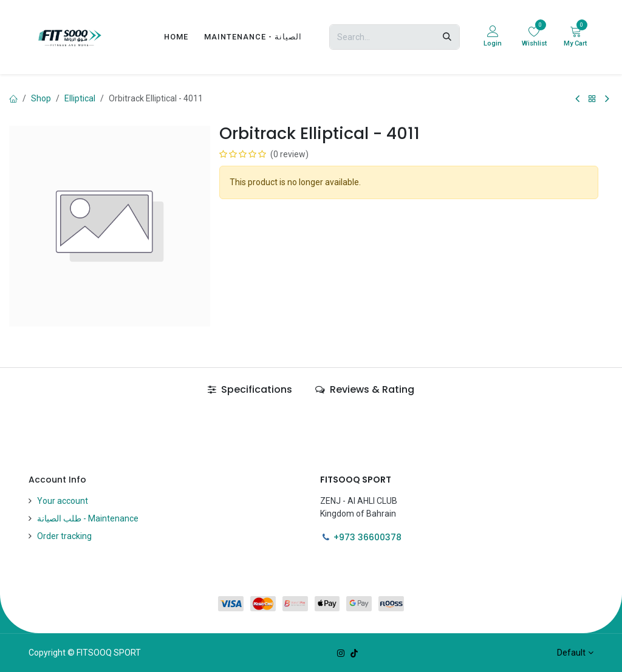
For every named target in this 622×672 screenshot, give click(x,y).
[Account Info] (493, 37)
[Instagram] (341, 653)
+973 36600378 (367, 537)
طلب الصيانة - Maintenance (88, 518)
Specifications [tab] (250, 389)
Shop (41, 98)
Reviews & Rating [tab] (365, 389)
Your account (63, 501)
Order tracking (64, 536)
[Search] (447, 37)
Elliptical (80, 98)
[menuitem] (176, 37)
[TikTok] (354, 653)
